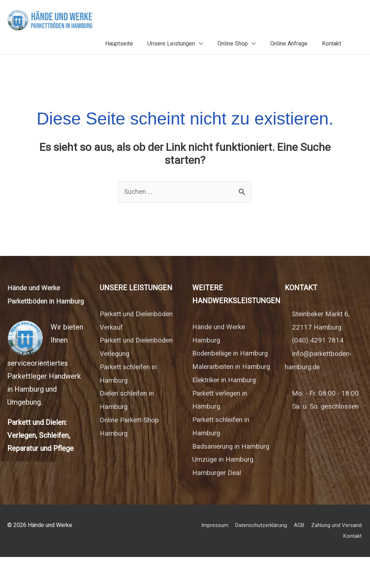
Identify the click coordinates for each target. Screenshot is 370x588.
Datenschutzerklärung (317, 556)
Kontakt (353, 567)
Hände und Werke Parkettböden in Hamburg (35, 296)
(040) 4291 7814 (318, 335)
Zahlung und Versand (310, 567)
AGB (357, 556)
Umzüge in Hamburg (224, 491)
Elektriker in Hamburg (227, 400)
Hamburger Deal (218, 504)
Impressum (268, 556)
